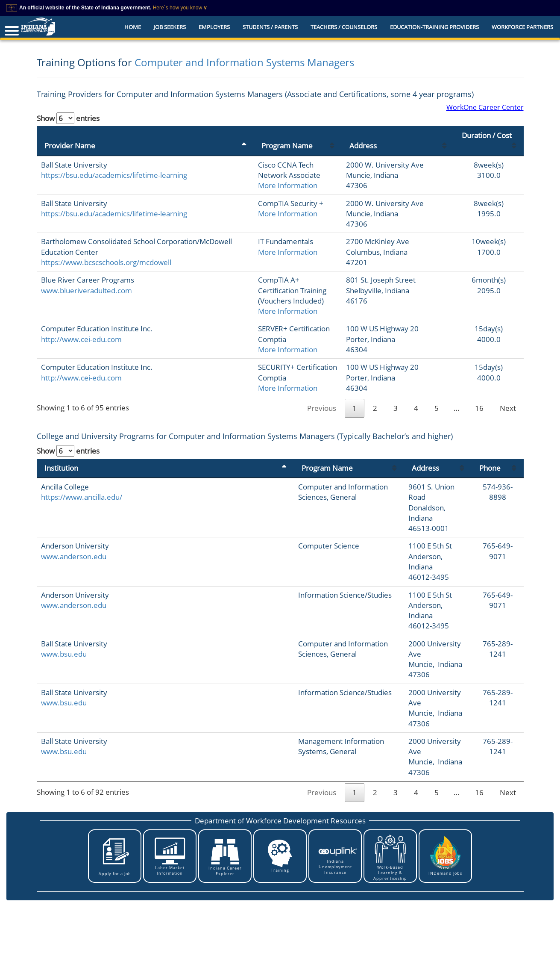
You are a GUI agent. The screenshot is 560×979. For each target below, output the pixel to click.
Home (133, 27)
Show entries (68, 118)
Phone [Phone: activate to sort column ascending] (480, 457)
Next (508, 398)
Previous (322, 398)
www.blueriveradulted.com (86, 290)
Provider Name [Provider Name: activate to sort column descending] (70, 135)
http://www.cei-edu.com (81, 329)
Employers (214, 27)
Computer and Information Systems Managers (244, 62)
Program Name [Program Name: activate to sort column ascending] (209, 135)
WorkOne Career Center (485, 107)
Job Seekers (170, 27)
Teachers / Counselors (344, 27)
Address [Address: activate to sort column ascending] (364, 135)
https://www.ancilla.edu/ (82, 487)
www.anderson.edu (74, 525)
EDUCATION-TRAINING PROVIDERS (434, 27)
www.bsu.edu (64, 602)
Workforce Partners (522, 27)
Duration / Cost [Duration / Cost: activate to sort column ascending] (485, 135)
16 (479, 398)
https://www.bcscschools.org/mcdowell (106, 262)
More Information (210, 165)
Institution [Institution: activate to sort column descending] (61, 457)
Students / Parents (270, 27)
